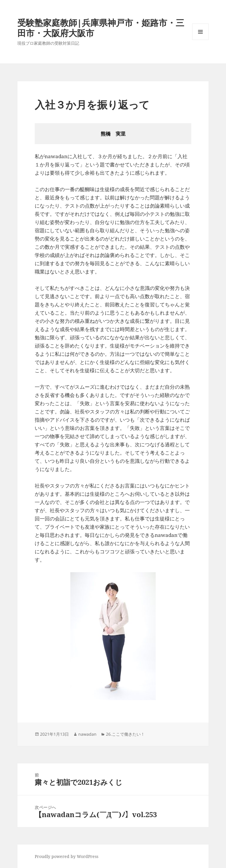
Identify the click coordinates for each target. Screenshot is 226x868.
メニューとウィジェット (200, 40)
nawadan (87, 734)
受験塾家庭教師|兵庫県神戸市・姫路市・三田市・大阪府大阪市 (101, 28)
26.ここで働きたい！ (125, 734)
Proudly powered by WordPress (67, 856)
